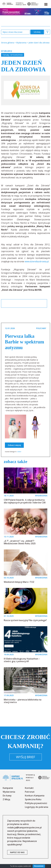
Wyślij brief (26, 757)
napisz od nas (17, 852)
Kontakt (29, 788)
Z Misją (6, 799)
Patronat (30, 792)
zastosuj (37, 32)
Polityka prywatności (36, 803)
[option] (26, 90)
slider (19, 452)
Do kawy (7, 796)
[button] (46, 4)
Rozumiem (39, 866)
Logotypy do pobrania (37, 807)
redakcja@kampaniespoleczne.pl (24, 828)
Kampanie (8, 788)
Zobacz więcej (14, 445)
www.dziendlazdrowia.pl (37, 261)
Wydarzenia (17, 55)
